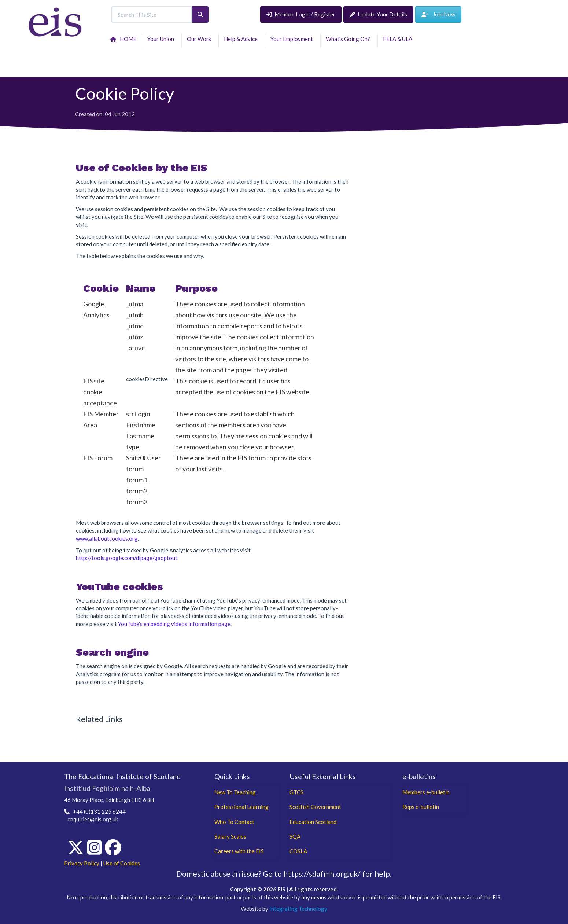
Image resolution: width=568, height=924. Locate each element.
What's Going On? (349, 39)
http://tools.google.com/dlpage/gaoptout (127, 558)
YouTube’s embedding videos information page (174, 624)
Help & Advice (242, 39)
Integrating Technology (298, 909)
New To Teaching (235, 792)
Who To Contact (234, 822)
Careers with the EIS (239, 851)
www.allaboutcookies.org (107, 538)
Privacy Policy (82, 863)
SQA (295, 836)
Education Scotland (313, 822)
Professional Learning (241, 807)
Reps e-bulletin (421, 807)
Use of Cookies (122, 863)
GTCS (296, 792)
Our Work (200, 39)
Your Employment (293, 39)
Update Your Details (378, 14)
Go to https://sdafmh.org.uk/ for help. (327, 874)
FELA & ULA (399, 39)
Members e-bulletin (426, 792)
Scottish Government (315, 807)
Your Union (162, 39)
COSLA (298, 851)
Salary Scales (230, 836)
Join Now (438, 14)
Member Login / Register (301, 14)
